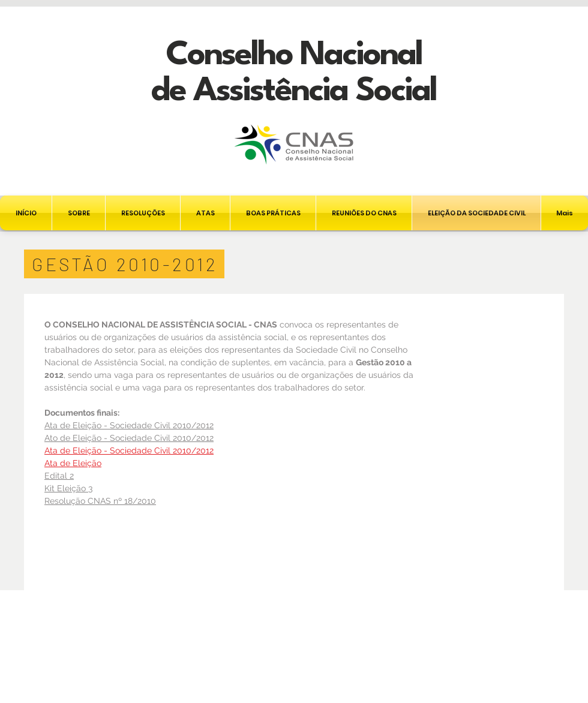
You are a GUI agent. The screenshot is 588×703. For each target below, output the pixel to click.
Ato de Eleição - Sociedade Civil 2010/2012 (129, 438)
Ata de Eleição (73, 463)
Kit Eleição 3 (68, 488)
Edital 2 (59, 476)
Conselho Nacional (294, 55)
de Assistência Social (294, 91)
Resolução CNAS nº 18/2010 (100, 501)
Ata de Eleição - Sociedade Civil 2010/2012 (129, 425)
